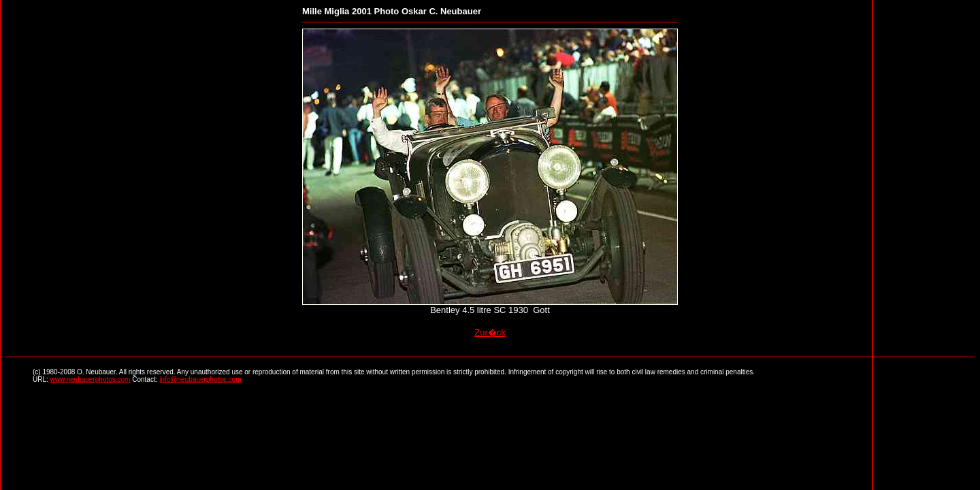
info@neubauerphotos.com (200, 379)
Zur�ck (490, 332)
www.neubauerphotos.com (91, 379)
